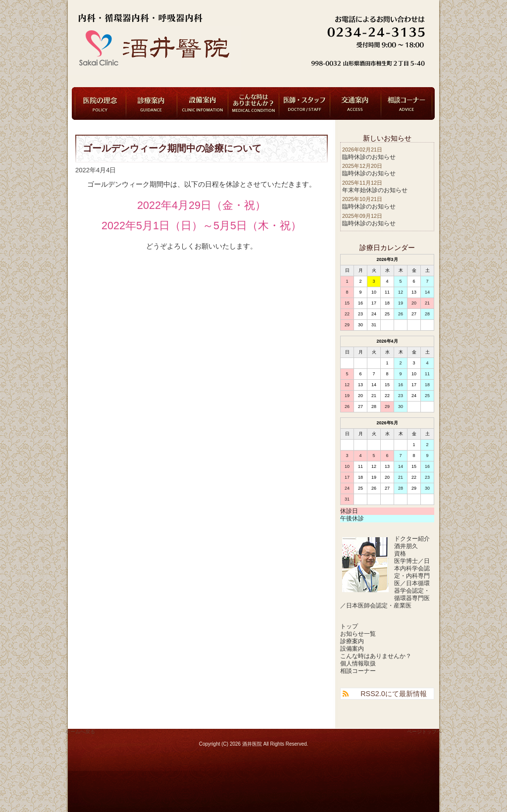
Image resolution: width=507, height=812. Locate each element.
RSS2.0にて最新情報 (394, 694)
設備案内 (203, 103)
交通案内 (355, 103)
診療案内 (152, 103)
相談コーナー (406, 103)
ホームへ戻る (80, 732)
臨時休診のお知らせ (369, 157)
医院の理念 (101, 103)
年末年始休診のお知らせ (375, 190)
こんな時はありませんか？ (253, 103)
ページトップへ (424, 732)
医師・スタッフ (304, 103)
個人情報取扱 (358, 663)
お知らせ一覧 (358, 634)
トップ (349, 626)
